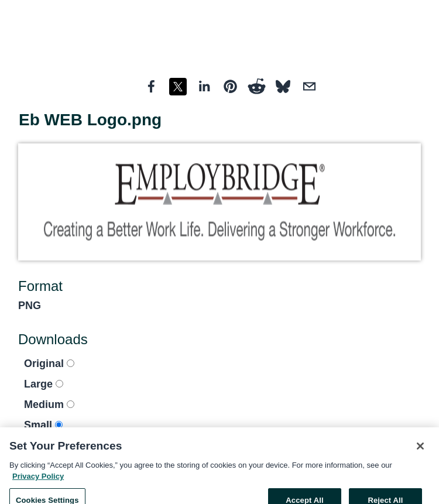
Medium (49, 404)
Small (43, 425)
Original (49, 364)
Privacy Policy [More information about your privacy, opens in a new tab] (38, 481)
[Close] (420, 451)
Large (44, 384)
